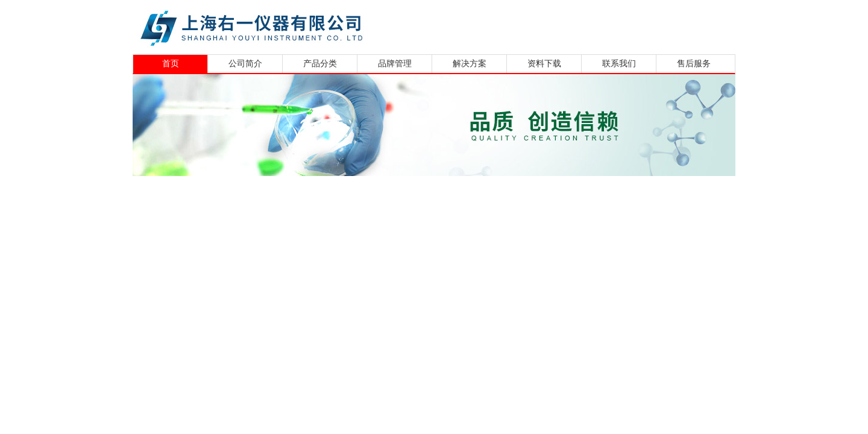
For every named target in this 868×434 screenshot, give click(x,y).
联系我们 (619, 64)
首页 (171, 64)
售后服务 (694, 64)
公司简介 (245, 64)
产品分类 (320, 64)
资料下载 (544, 64)
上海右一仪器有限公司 (298, 26)
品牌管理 (395, 64)
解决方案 (470, 64)
